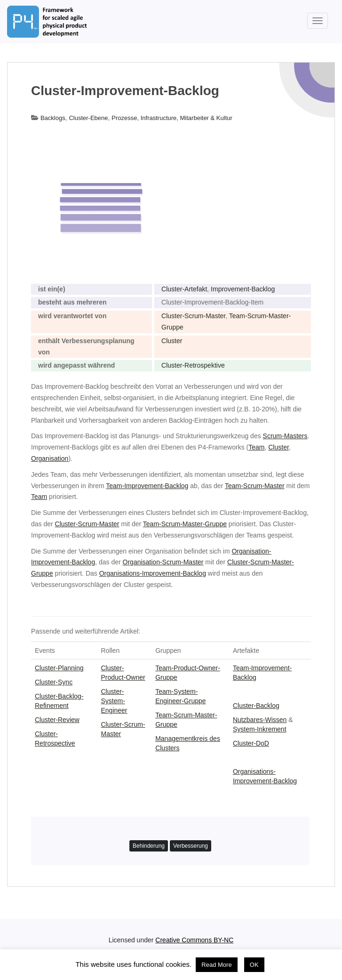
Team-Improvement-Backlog (147, 486)
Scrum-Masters (285, 436)
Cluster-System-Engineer (114, 701)
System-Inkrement (260, 729)
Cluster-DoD (251, 743)
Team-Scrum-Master (255, 486)
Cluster (172, 341)
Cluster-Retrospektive (193, 365)
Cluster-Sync (54, 682)
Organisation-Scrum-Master (163, 562)
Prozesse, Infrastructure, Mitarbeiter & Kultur (172, 118)
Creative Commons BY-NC (194, 940)
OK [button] (254, 965)
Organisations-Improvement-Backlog (153, 573)
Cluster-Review (57, 720)
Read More (216, 965)
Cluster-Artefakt (184, 289)
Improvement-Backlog (243, 289)
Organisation (50, 458)
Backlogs (53, 118)
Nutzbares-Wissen (260, 720)
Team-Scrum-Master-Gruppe (185, 524)
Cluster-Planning (59, 668)
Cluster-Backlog (256, 706)
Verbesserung (191, 846)
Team (256, 447)
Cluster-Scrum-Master (193, 316)
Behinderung (149, 846)
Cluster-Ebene (88, 118)
